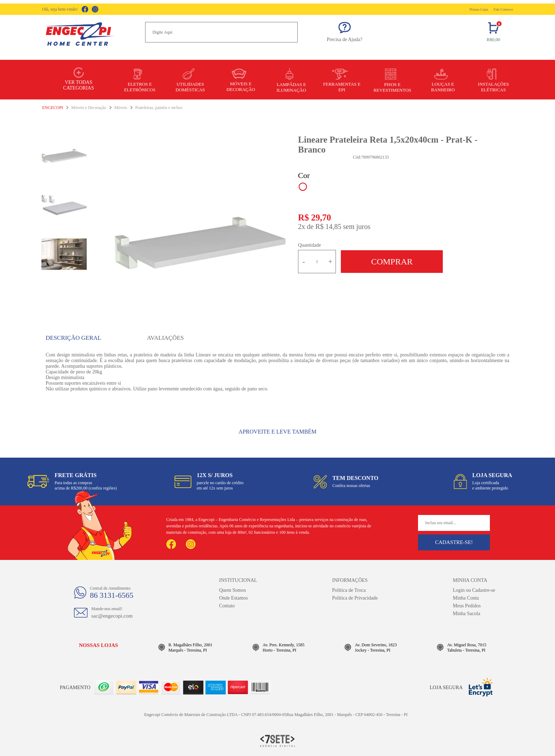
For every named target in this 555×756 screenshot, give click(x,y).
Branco (303, 187)
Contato (227, 606)
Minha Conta (466, 598)
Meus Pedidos (467, 606)
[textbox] (221, 32)
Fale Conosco (503, 9)
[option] (200, 243)
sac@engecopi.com (112, 616)
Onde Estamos (233, 598)
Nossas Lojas (479, 9)
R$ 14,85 (328, 227)
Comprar (392, 262)
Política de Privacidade (355, 598)
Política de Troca (349, 590)
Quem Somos (233, 590)
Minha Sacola (466, 614)
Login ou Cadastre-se (474, 590)
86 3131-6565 (112, 595)
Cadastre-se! (454, 542)
